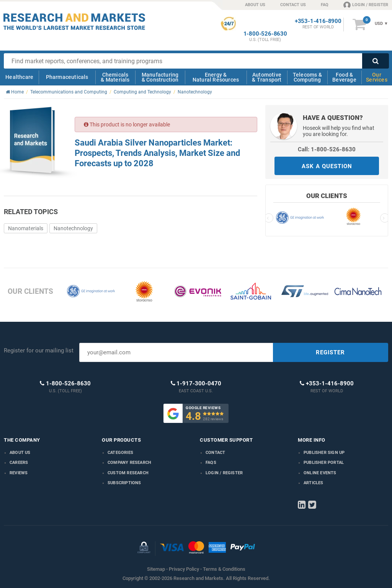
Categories (120, 453)
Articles (314, 483)
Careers (19, 463)
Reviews (19, 473)
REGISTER (330, 352)
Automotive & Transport (267, 77)
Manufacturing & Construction (160, 77)
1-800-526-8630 (265, 34)
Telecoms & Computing (307, 77)
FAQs (211, 463)
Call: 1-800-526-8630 (327, 149)
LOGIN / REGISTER (366, 5)
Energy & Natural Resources (216, 77)
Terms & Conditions (224, 569)
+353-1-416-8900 (318, 21)
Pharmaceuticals (67, 77)
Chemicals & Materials (115, 77)
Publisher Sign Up (324, 453)
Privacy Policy (184, 569)
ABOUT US (255, 5)
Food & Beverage (344, 77)
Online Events (320, 473)
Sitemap (156, 569)
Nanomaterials (26, 228)
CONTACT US (293, 5)
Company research (129, 463)
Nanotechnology (73, 228)
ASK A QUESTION (327, 166)
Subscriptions (124, 483)
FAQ (325, 5)
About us (20, 453)
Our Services (377, 77)
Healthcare (19, 77)
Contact (215, 453)
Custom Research (128, 473)
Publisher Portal (324, 463)
